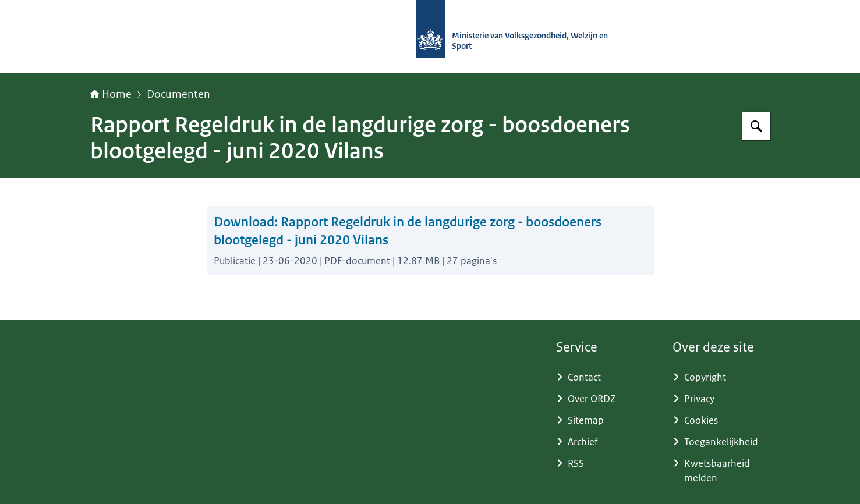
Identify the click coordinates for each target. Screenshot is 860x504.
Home (111, 94)
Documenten (178, 94)
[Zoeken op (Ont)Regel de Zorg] (756, 126)
